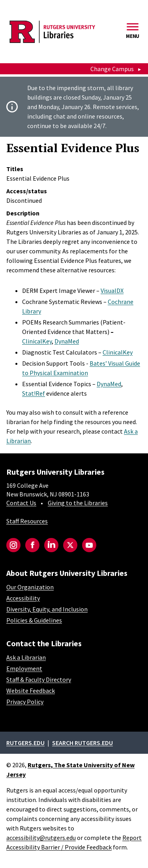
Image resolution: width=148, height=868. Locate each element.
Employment (24, 668)
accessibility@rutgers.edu (41, 838)
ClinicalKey (37, 341)
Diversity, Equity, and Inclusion (47, 609)
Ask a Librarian (26, 657)
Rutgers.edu (25, 743)
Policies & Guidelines (34, 620)
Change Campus (112, 69)
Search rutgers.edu (82, 743)
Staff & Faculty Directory (39, 679)
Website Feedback (31, 691)
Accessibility (23, 598)
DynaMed (67, 341)
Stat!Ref (34, 393)
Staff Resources (27, 521)
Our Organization (30, 587)
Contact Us (21, 503)
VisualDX (112, 291)
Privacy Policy (25, 702)
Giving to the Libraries (78, 503)
